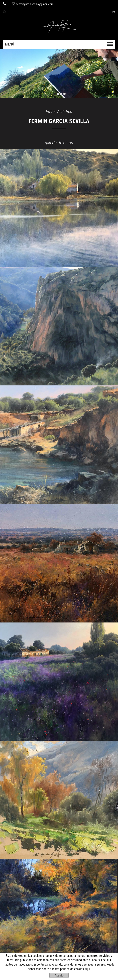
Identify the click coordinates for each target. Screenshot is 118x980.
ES (114, 12)
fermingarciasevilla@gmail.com (35, 4)
